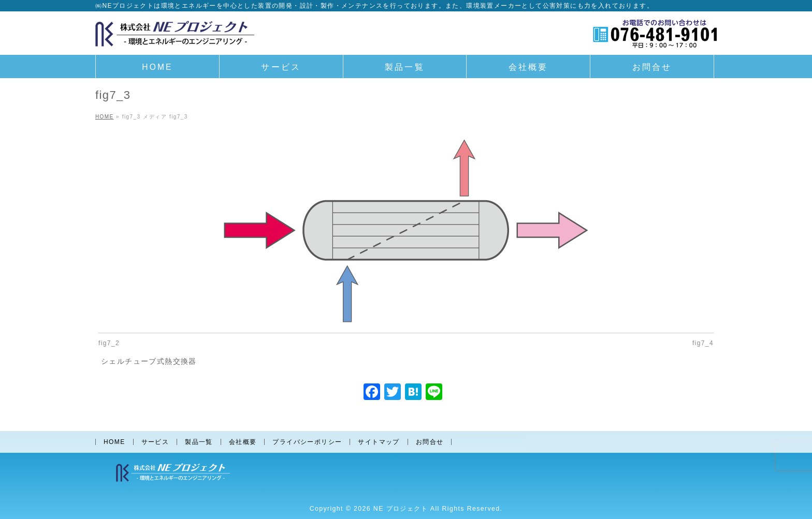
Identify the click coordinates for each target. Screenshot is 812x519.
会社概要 (243, 442)
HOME (114, 442)
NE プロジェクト (401, 509)
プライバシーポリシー (307, 442)
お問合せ (430, 442)
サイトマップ (379, 442)
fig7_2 (109, 343)
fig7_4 (703, 343)
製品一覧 (199, 442)
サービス (155, 442)
